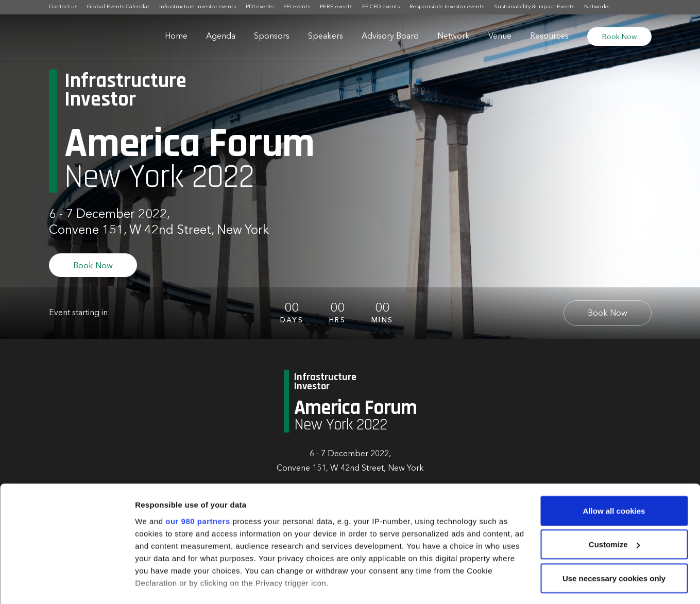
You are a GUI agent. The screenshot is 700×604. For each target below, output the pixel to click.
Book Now (619, 37)
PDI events (260, 7)
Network (454, 37)
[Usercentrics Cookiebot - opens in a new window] (67, 584)
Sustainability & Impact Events (534, 7)
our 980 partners (198, 470)
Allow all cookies (614, 460)
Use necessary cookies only (614, 527)
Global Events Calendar (118, 7)
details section (494, 556)
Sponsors (272, 37)
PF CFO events (381, 7)
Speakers (326, 37)
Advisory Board (390, 37)
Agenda (221, 37)
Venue (500, 37)
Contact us (63, 7)
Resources (549, 37)
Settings (150, 584)
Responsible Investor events (447, 7)
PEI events (297, 7)
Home (176, 37)
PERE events (336, 7)
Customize (614, 494)
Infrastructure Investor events (198, 7)
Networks (597, 7)
